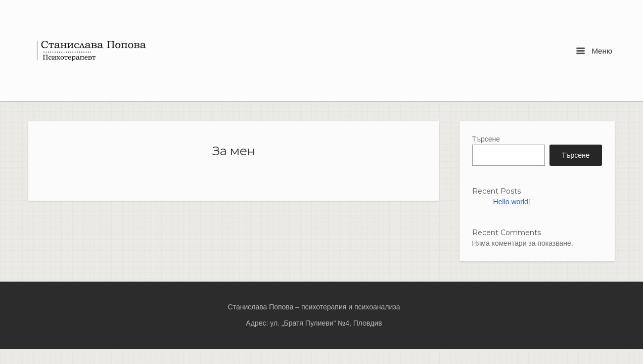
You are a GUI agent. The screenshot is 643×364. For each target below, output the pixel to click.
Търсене (486, 139)
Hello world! (512, 202)
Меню (594, 51)
